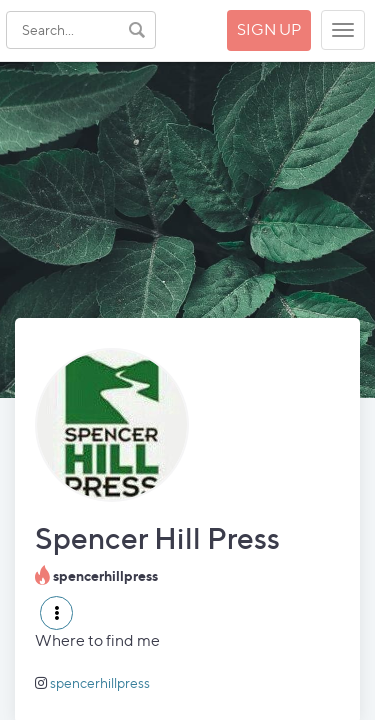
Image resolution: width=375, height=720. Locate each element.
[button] (56, 613)
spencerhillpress (100, 682)
